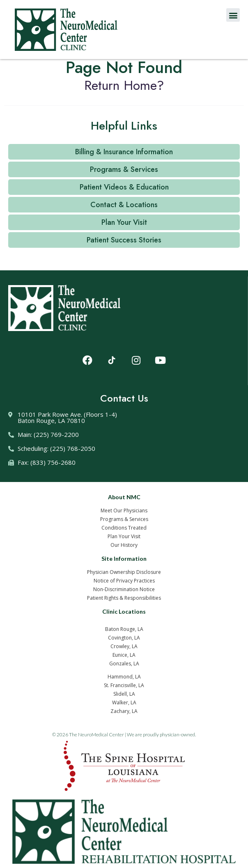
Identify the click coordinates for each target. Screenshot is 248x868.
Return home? (124, 85)
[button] (233, 15)
